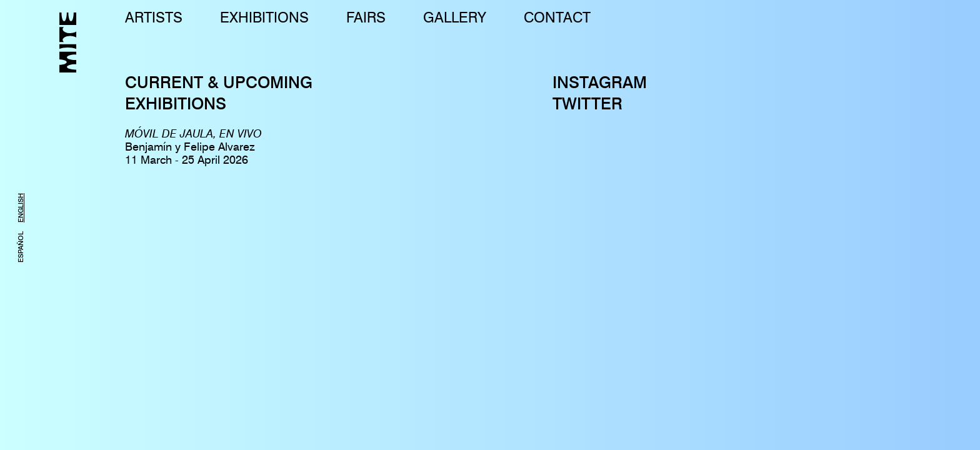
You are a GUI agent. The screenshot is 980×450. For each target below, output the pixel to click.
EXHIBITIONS (264, 17)
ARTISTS (154, 17)
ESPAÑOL (21, 247)
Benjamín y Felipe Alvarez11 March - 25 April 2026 (193, 147)
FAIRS (366, 17)
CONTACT (557, 17)
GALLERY (455, 17)
